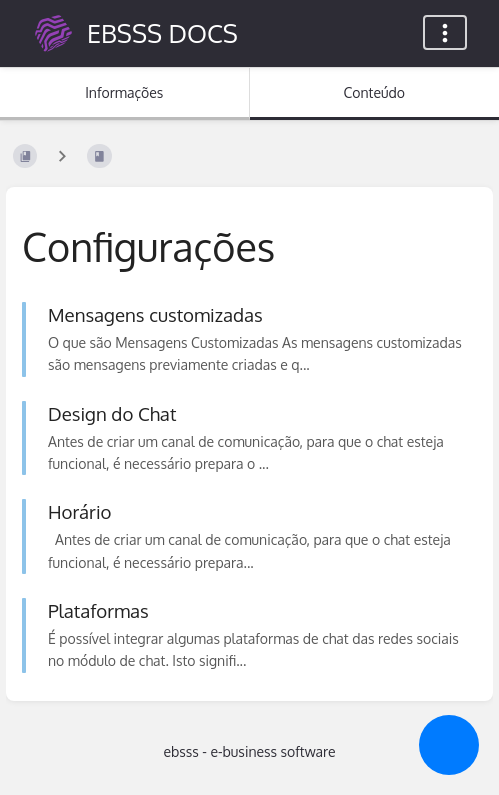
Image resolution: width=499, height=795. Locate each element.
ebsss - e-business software (249, 751)
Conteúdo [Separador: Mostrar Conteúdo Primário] (374, 92)
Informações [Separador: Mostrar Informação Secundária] (124, 92)
